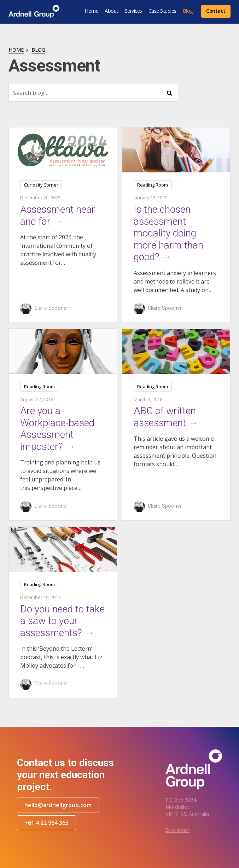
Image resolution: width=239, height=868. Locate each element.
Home (91, 11)
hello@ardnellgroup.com (58, 805)
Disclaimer (177, 830)
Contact (216, 11)
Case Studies (162, 11)
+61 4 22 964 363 (46, 823)
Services (133, 11)
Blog (188, 11)
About (112, 11)
